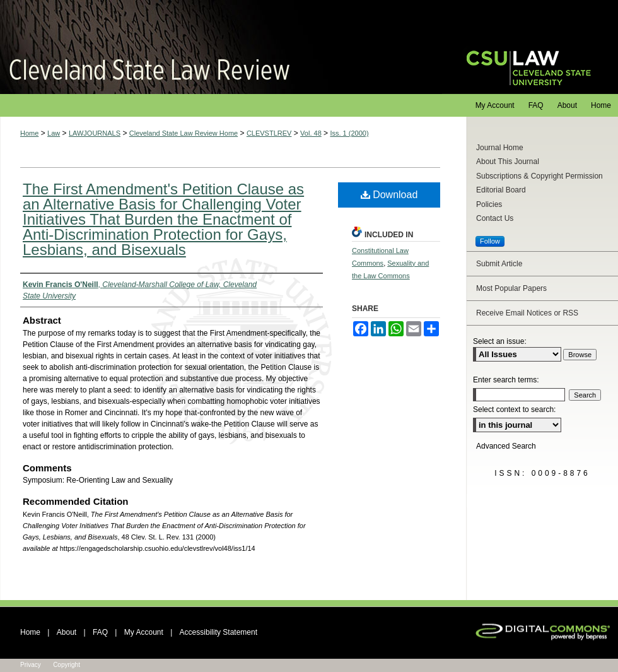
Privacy (31, 665)
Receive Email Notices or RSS (527, 313)
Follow (490, 241)
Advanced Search (506, 446)
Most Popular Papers (511, 288)
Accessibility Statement (219, 632)
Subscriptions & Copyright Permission (539, 176)
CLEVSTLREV (269, 133)
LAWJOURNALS (95, 133)
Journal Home (500, 148)
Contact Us (495, 218)
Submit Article (499, 264)
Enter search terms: (506, 380)
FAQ (100, 632)
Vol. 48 (311, 133)
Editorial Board (501, 190)
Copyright (67, 665)
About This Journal (508, 162)
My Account (144, 632)
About (67, 632)
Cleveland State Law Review (221, 47)
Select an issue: (500, 341)
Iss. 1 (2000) (349, 133)
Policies (489, 204)
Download (389, 195)
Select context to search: (514, 410)
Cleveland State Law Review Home (184, 133)
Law (54, 133)
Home (29, 133)
